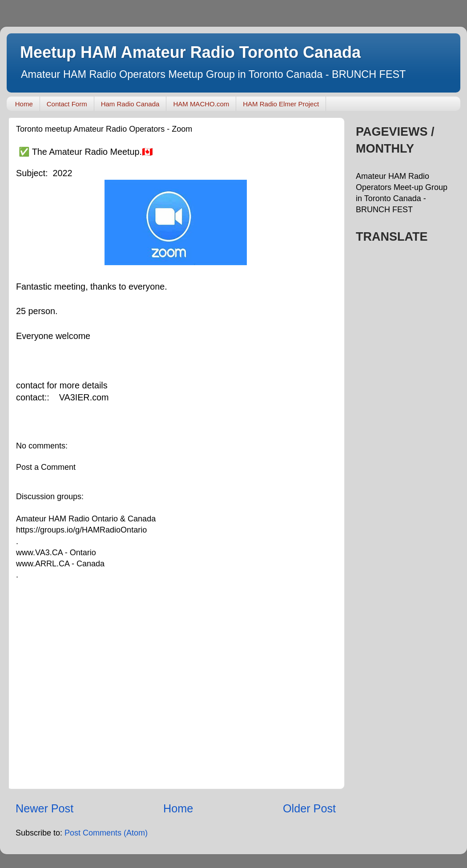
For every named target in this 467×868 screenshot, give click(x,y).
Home (24, 104)
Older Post (309, 808)
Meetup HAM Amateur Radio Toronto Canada (190, 52)
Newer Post (44, 808)
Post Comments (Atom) (106, 833)
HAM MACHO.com (201, 104)
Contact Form (67, 104)
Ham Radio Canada (130, 104)
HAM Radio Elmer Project (281, 104)
